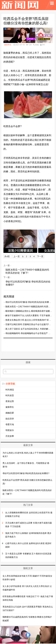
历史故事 (10, 436)
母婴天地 (10, 424)
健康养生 (8, 45)
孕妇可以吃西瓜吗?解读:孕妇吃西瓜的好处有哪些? (28, 283)
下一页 (40, 256)
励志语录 (10, 419)
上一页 (17, 256)
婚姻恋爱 (10, 413)
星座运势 (10, 401)
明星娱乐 (10, 430)
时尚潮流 (10, 390)
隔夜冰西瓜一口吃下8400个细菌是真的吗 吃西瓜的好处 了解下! (27, 271)
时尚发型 (10, 395)
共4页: (8, 256)
